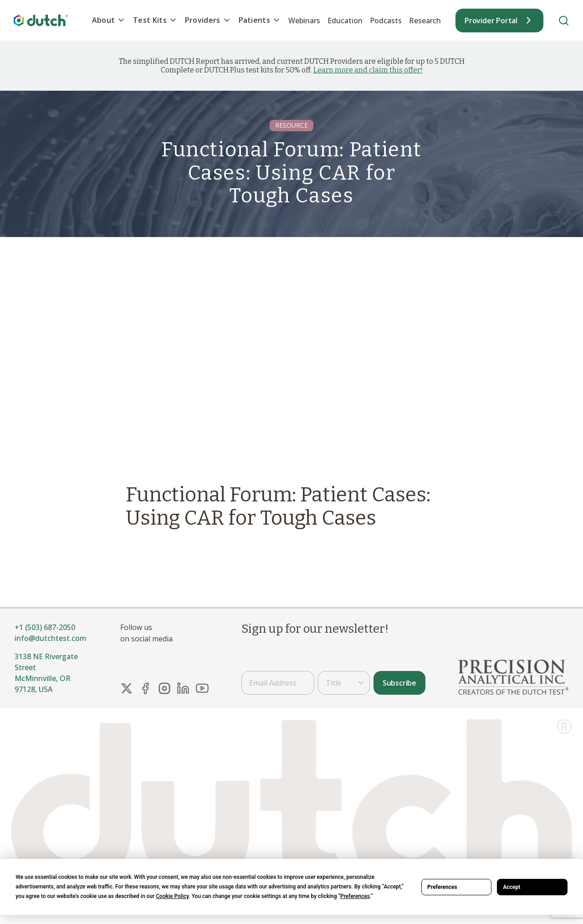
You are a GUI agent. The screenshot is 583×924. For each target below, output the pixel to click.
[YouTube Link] (202, 688)
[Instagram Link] (164, 688)
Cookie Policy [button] (172, 896)
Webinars (304, 21)
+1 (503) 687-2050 (45, 627)
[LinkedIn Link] (183, 688)
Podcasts (386, 21)
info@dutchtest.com (51, 638)
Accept (511, 887)
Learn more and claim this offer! (368, 70)
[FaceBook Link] (145, 688)
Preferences (442, 887)
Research (425, 21)
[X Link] (127, 688)
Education (345, 21)
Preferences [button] (355, 896)
